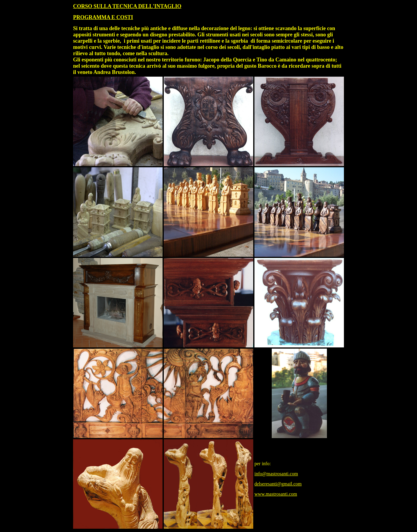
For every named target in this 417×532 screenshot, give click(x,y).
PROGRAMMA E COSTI (103, 17)
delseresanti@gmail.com (278, 484)
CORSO (83, 6)
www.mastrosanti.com (276, 494)
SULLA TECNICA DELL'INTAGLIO (138, 6)
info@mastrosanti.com (276, 474)
